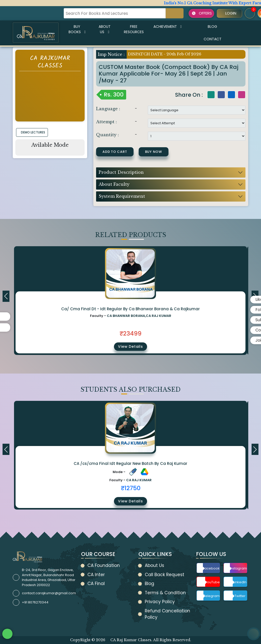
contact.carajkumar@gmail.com (49, 593)
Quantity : (107, 135)
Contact (213, 39)
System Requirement (122, 196)
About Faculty (114, 184)
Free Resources (134, 29)
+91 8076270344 (35, 602)
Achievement (168, 27)
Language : (108, 109)
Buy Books (77, 29)
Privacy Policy (160, 602)
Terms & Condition (165, 593)
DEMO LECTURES (33, 132)
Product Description (121, 172)
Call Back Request (165, 575)
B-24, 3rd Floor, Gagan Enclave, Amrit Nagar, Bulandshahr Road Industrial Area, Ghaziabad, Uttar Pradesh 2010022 (49, 577)
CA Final (96, 584)
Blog (212, 27)
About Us (105, 29)
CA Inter (96, 575)
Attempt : (106, 122)
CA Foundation (104, 565)
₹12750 (131, 488)
